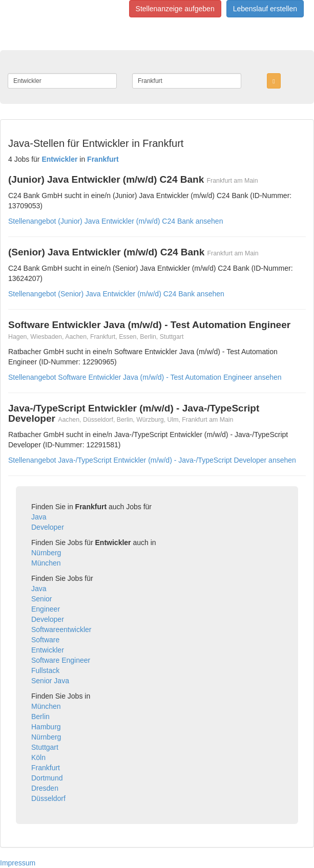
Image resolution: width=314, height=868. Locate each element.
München (46, 563)
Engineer (46, 609)
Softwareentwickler (61, 630)
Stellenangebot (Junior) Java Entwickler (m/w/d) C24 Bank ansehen (116, 221)
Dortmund (47, 778)
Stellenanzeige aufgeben (175, 9)
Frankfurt (46, 768)
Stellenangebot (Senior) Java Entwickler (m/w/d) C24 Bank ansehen (116, 294)
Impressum (18, 863)
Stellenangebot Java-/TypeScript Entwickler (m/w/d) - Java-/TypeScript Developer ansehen (152, 460)
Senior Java (50, 681)
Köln (38, 757)
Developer (48, 527)
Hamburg (46, 727)
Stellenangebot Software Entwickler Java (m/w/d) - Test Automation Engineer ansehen (145, 377)
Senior (41, 599)
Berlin (40, 717)
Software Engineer (61, 660)
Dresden (45, 788)
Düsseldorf (48, 798)
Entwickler (48, 650)
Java (39, 517)
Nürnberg (46, 553)
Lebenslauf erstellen (265, 9)
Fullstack (45, 670)
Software (45, 640)
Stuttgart (45, 747)
